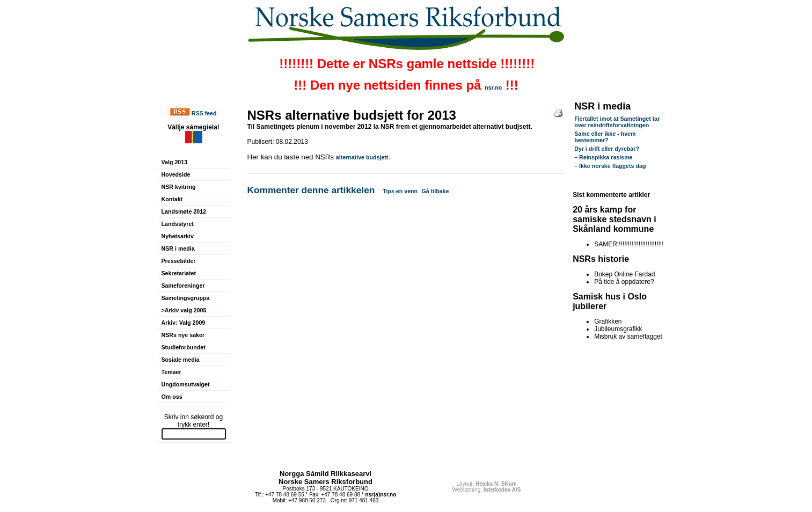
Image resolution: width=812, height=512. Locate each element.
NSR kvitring (179, 187)
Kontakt (172, 199)
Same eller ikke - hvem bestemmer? (605, 137)
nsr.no (493, 87)
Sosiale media (181, 360)
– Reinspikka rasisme (603, 157)
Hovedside (176, 174)
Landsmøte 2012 (184, 211)
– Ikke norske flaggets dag (610, 166)
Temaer (171, 372)
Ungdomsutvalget (186, 384)
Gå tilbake (436, 191)
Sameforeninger (183, 286)
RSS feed (204, 113)
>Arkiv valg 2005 (184, 310)
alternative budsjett (362, 157)
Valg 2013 (175, 162)
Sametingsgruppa (186, 298)
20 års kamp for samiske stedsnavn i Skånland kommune (615, 219)
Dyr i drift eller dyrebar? (607, 149)
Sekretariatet (179, 273)
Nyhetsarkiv (178, 236)
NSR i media (178, 248)
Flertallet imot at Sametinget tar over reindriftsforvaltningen (617, 122)
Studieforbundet (184, 347)
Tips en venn (400, 191)
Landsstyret (178, 224)
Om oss (172, 397)
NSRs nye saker (183, 335)
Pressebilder (179, 261)
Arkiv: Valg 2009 (184, 323)
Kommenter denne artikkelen (311, 190)
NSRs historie (601, 259)
